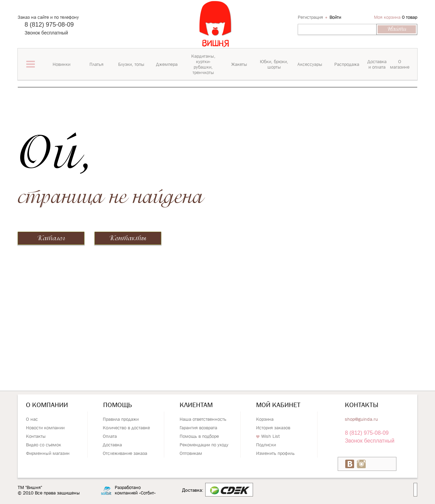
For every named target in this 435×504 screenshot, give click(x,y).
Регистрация (310, 17)
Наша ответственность (203, 419)
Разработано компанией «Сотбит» (135, 490)
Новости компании (45, 428)
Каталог (51, 238)
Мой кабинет (278, 405)
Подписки (266, 445)
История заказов (273, 428)
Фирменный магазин (48, 453)
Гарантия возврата (198, 428)
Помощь (117, 405)
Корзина (265, 419)
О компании (47, 405)
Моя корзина (387, 17)
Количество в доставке (126, 428)
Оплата (110, 436)
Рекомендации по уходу (204, 445)
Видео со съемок (44, 445)
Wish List (268, 436)
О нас (32, 419)
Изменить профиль (275, 453)
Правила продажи (121, 419)
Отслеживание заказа (125, 453)
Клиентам (196, 405)
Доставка (112, 445)
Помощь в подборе (199, 436)
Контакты (128, 238)
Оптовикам (191, 453)
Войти (335, 17)
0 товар (410, 17)
